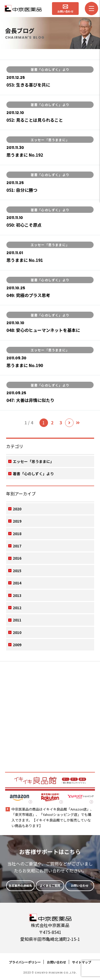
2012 (17, 608)
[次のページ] (69, 423)
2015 (17, 571)
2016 (17, 558)
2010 (17, 632)
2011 (17, 620)
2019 (17, 521)
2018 (17, 534)
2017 (17, 546)
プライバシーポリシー (25, 962)
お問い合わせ (57, 962)
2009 (17, 645)
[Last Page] (78, 423)
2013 (17, 595)
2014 (17, 583)
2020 (17, 509)
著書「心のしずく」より (33, 474)
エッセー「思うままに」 (33, 461)
